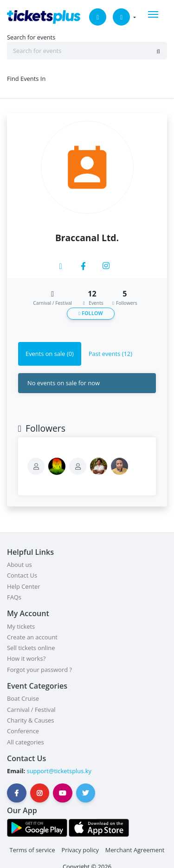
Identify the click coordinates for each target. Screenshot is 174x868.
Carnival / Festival (31, 710)
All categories (26, 742)
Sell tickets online (31, 648)
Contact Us (22, 575)
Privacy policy (80, 850)
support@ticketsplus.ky (58, 771)
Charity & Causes (30, 720)
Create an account (32, 637)
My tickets (21, 626)
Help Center (24, 586)
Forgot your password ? (39, 670)
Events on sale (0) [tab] (50, 354)
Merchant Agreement (135, 850)
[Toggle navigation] (153, 14)
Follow (91, 313)
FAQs (14, 597)
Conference (23, 731)
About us (19, 565)
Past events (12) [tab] (110, 354)
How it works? (26, 658)
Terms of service (32, 850)
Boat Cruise (23, 698)
